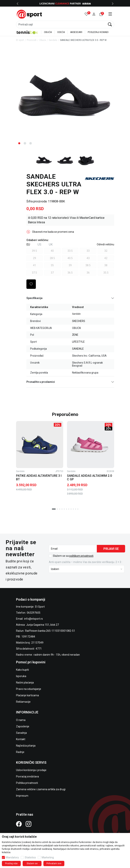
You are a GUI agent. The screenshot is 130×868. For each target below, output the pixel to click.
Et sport (20, 40)
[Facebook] (19, 824)
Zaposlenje (23, 726)
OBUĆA (48, 32)
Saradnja (21, 733)
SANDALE (78, 349)
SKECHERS (79, 321)
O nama (21, 720)
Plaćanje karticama (27, 695)
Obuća (43, 40)
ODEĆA (61, 32)
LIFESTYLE (78, 342)
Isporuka (21, 676)
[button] (94, 14)
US (39, 244)
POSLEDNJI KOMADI (98, 32)
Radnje (20, 752)
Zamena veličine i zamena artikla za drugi (41, 789)
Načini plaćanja (25, 683)
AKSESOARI (76, 32)
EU (28, 244)
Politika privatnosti (27, 783)
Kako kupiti (22, 670)
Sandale (53, 40)
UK (51, 244)
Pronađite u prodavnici (70, 382)
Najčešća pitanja (26, 746)
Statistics (30, 857)
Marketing (48, 857)
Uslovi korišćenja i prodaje (31, 770)
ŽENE (75, 335)
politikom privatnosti (81, 556)
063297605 (34, 613)
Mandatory (12, 857)
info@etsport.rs (33, 619)
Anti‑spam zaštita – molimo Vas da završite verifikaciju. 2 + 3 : (86, 562)
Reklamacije (23, 702)
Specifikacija (70, 298)
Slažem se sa (73, 556)
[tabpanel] (65, 98)
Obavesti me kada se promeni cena (53, 232)
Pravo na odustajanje (29, 689)
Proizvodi (32, 40)
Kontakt (21, 739)
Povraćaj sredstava (27, 776)
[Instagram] (28, 824)
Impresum (22, 796)
